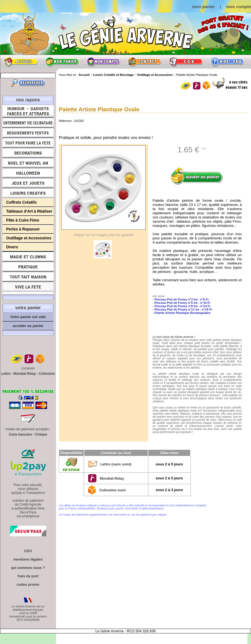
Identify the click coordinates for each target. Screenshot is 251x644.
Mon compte (103, 62)
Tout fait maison (28, 277)
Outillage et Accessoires (29, 238)
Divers (12, 247)
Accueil (21, 62)
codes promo (28, 584)
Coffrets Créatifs (21, 202)
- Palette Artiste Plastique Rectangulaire (182, 313)
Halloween (28, 173)
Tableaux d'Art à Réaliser (29, 211)
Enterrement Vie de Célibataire (28, 123)
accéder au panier (28, 326)
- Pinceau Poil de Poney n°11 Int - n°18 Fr (182, 309)
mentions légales (28, 559)
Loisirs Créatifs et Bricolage (28, 193)
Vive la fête (28, 288)
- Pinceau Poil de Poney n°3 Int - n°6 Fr (181, 299)
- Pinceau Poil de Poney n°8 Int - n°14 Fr (182, 306)
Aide (227, 62)
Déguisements (28, 133)
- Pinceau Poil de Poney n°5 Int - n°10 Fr (182, 303)
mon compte (239, 7)
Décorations (28, 153)
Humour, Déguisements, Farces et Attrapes (28, 111)
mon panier (203, 7)
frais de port (28, 576)
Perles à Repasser (23, 229)
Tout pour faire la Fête (28, 143)
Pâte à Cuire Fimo (23, 220)
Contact (144, 62)
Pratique (28, 267)
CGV (186, 62)
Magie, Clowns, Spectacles (28, 257)
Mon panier (62, 62)
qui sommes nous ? (28, 568)
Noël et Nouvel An (28, 163)
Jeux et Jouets (28, 183)
